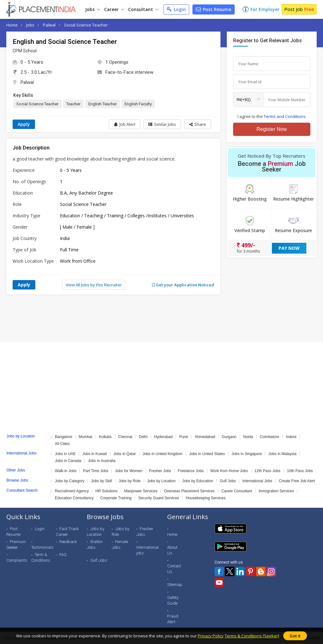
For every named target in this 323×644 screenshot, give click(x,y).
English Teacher (103, 104)
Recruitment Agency (72, 491)
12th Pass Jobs (267, 471)
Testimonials (42, 547)
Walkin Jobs (95, 544)
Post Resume (214, 9)
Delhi (143, 437)
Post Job (299, 9)
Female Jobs (120, 544)
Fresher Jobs (160, 471)
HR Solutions (106, 491)
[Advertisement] (161, 318)
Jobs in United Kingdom (163, 454)
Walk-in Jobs (66, 471)
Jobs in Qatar (125, 454)
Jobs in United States (207, 454)
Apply (24, 124)
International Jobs (257, 481)
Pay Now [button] (289, 248)
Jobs (93, 9)
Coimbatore (269, 437)
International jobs (147, 550)
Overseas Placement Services (189, 491)
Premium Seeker (16, 544)
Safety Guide (173, 600)
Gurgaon (229, 437)
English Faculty (138, 104)
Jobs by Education (198, 481)
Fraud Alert (173, 619)
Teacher (73, 104)
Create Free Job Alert (297, 481)
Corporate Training (116, 498)
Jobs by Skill (101, 481)
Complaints (17, 560)
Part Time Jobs (96, 471)
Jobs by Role (129, 481)
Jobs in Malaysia (282, 454)
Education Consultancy (74, 498)
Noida (248, 437)
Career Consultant (237, 491)
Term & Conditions (41, 557)
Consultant (143, 9)
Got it (295, 636)
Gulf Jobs (228, 481)
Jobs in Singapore (247, 454)
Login (176, 9)
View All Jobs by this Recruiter (94, 285)
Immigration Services (276, 491)
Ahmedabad (205, 437)
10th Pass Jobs (300, 471)
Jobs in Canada (68, 461)
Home (12, 25)
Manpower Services (141, 491)
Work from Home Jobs (229, 471)
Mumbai (86, 437)
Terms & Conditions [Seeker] (252, 636)
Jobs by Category (70, 481)
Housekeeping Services (206, 498)
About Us (172, 550)
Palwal (49, 25)
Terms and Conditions (285, 116)
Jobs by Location (161, 481)
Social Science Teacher (86, 25)
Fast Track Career (67, 532)
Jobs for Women (129, 471)
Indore (291, 437)
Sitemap (175, 585)
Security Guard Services (159, 498)
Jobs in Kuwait (94, 454)
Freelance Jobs (191, 471)
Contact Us (174, 569)
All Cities (62, 444)
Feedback (68, 542)
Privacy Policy (211, 636)
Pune (184, 437)
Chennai (125, 437)
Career (114, 9)
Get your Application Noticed (183, 285)
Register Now (272, 129)
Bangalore (64, 437)
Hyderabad (164, 437)
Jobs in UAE (65, 454)
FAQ (63, 555)
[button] (198, 124)
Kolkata (105, 437)
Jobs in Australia (101, 461)
